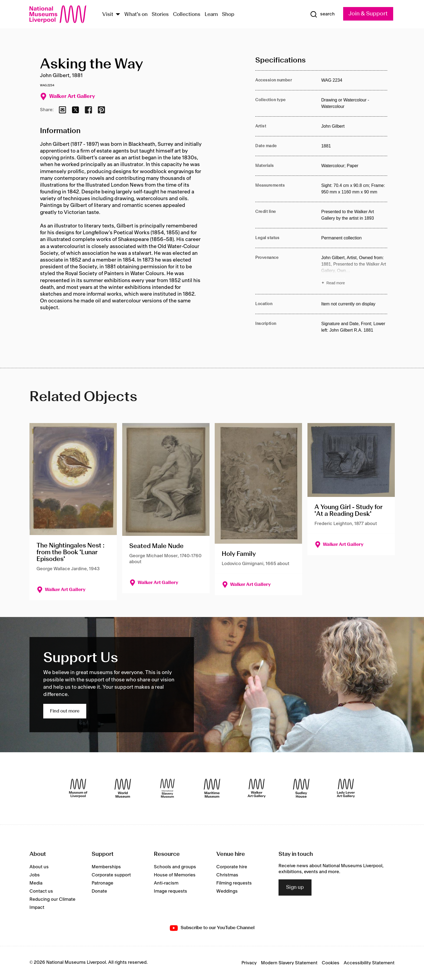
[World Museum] (123, 788)
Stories (160, 15)
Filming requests (234, 883)
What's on (136, 15)
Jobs (35, 875)
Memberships (106, 867)
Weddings (227, 891)
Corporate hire (232, 867)
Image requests (170, 891)
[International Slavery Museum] (167, 788)
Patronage (102, 883)
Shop (228, 15)
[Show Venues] (118, 15)
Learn (211, 15)
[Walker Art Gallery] (257, 788)
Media (36, 883)
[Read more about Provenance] (354, 271)
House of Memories (175, 875)
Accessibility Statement (369, 963)
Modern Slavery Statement (289, 963)
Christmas (227, 875)
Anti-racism (166, 883)
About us (39, 867)
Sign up (295, 887)
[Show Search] (322, 14)
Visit (108, 15)
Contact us (41, 891)
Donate (99, 891)
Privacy (249, 963)
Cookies (331, 963)
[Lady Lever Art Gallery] (346, 788)
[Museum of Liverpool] (78, 788)
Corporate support (111, 875)
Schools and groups (175, 867)
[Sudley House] (301, 788)
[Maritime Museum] (212, 788)
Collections (187, 15)
